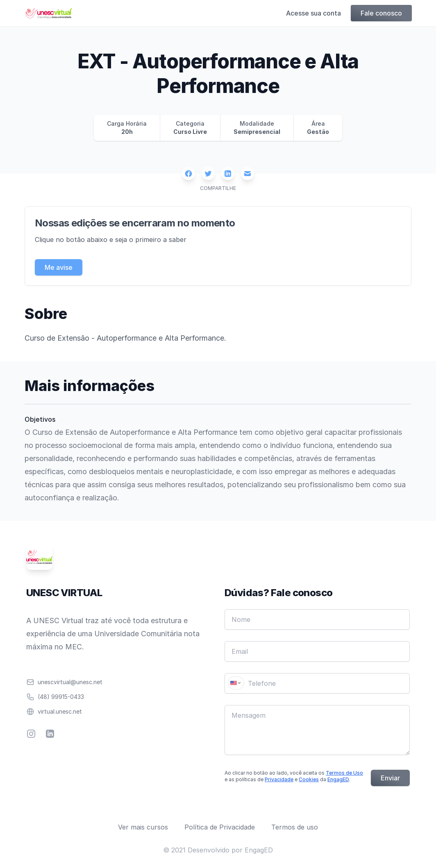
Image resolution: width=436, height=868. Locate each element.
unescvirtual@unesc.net (70, 682)
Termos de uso (295, 827)
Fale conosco (381, 13)
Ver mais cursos (143, 827)
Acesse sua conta (313, 13)
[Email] (317, 651)
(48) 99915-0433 (61, 697)
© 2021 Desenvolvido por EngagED (218, 850)
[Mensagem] (317, 730)
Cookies (309, 779)
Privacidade (279, 779)
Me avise (59, 267)
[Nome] (317, 619)
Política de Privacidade (220, 827)
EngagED (338, 779)
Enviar (390, 778)
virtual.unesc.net (60, 711)
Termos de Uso (344, 773)
